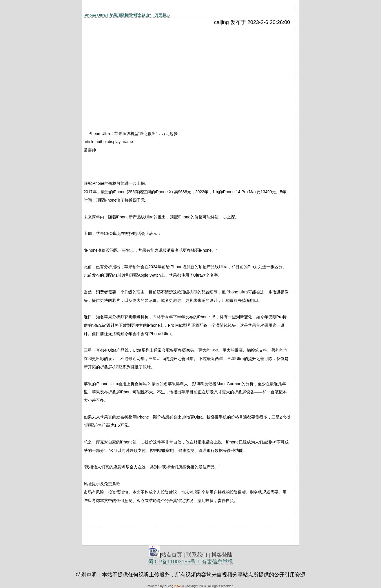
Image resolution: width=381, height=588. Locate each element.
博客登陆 (222, 555)
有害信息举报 (217, 562)
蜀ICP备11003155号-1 (174, 562)
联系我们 (197, 555)
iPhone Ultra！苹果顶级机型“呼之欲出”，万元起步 (127, 15)
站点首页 (172, 555)
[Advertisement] (134, 69)
